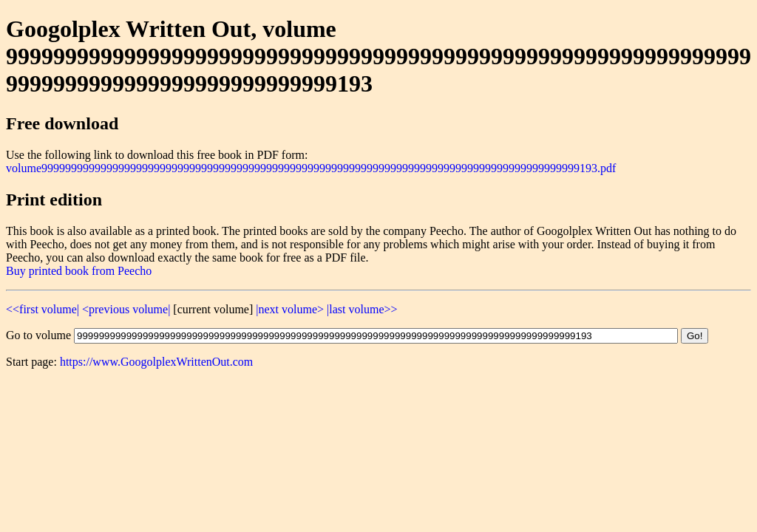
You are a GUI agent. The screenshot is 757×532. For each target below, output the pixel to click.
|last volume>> (362, 309)
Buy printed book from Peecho (79, 271)
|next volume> (290, 309)
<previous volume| (126, 309)
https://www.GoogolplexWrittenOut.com (156, 362)
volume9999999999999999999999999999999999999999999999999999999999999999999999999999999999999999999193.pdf (311, 168)
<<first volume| (43, 309)
